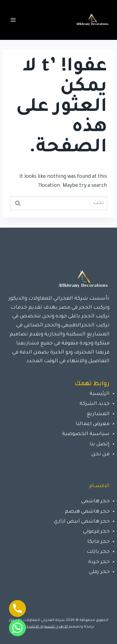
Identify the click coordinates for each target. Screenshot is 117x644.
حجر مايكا (98, 542)
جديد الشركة (95, 404)
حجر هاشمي (95, 501)
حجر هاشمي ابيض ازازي (82, 522)
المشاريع (98, 414)
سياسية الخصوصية (86, 434)
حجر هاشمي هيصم (87, 512)
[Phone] (17, 608)
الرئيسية (100, 394)
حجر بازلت (98, 552)
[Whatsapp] (17, 628)
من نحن (100, 454)
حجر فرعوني (96, 532)
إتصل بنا (100, 444)
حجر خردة (99, 562)
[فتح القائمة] (13, 20)
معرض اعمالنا (93, 424)
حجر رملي (99, 572)
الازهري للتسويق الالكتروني (45, 627)
